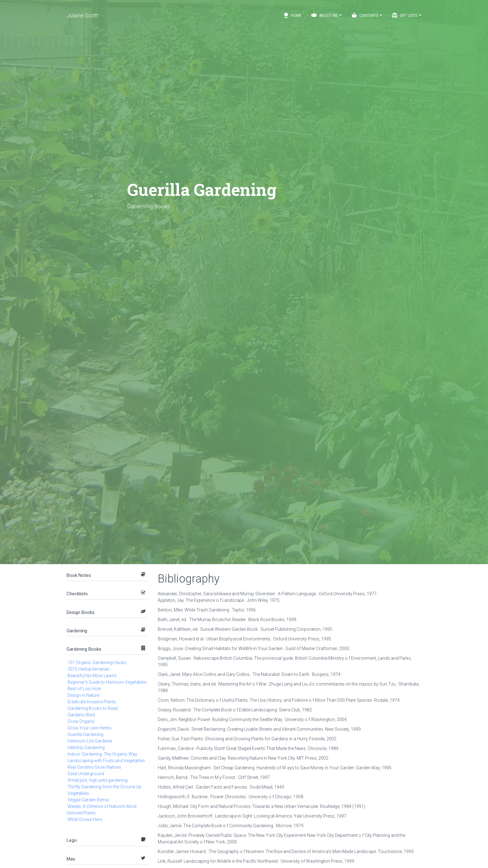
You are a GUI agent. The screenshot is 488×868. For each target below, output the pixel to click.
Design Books (81, 612)
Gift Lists (406, 15)
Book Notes (79, 575)
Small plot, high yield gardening (98, 780)
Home (292, 15)
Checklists (77, 594)
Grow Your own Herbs (89, 728)
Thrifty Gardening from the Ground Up (104, 787)
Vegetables (78, 793)
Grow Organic (81, 721)
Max (71, 859)
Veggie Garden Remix (88, 800)
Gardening (77, 631)
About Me (326, 15)
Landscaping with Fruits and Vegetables (106, 761)
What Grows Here (85, 819)
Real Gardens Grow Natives (94, 767)
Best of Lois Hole (84, 689)
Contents (367, 15)
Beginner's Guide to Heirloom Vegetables (107, 682)
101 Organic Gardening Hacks (97, 663)
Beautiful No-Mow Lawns (92, 676)
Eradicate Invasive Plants (92, 702)
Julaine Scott (82, 15)
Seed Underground (86, 774)
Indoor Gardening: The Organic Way (102, 754)
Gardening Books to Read (93, 708)
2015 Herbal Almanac (89, 669)
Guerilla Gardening (85, 734)
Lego (72, 840)
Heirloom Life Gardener (90, 741)
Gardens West (81, 715)
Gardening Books (84, 649)
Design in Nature (83, 695)
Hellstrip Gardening (86, 748)
